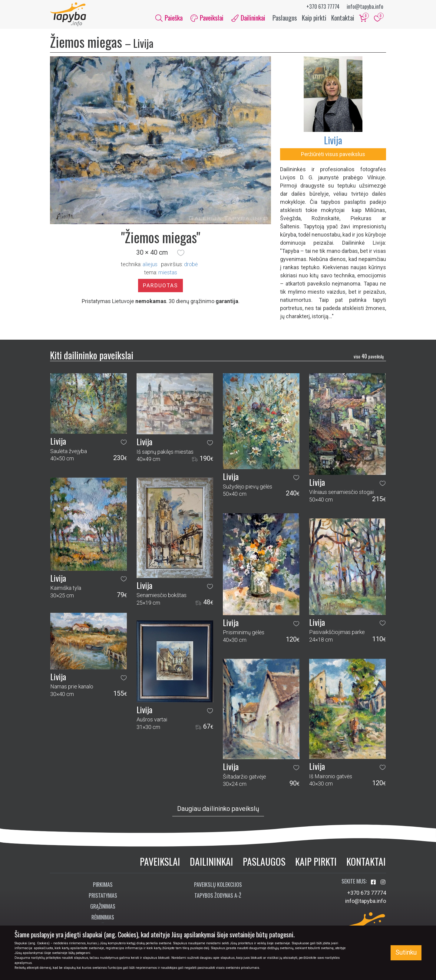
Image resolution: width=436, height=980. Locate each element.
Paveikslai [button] (207, 18)
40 (369, 356)
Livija (333, 140)
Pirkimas (103, 885)
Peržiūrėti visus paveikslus (333, 154)
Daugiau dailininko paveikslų (218, 809)
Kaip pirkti (314, 18)
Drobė (191, 264)
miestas (168, 272)
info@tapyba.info (365, 6)
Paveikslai (160, 861)
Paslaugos (285, 18)
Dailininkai (211, 861)
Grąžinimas (103, 906)
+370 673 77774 (323, 6)
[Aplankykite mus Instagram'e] (383, 882)
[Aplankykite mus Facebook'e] (374, 882)
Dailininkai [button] (248, 18)
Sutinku (406, 952)
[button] (181, 253)
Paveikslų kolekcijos (218, 885)
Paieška (169, 18)
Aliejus (150, 264)
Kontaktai (343, 18)
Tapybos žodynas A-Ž (218, 896)
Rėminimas (103, 917)
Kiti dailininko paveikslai (92, 355)
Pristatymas (103, 896)
